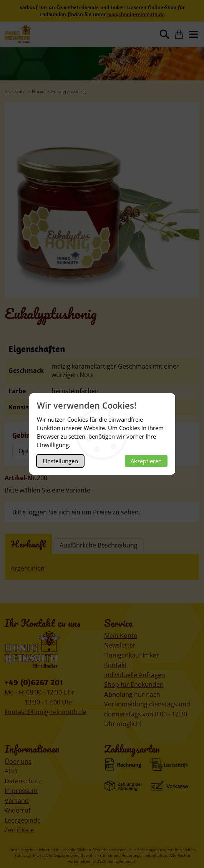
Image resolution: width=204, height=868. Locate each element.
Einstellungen (60, 461)
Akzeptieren (146, 461)
